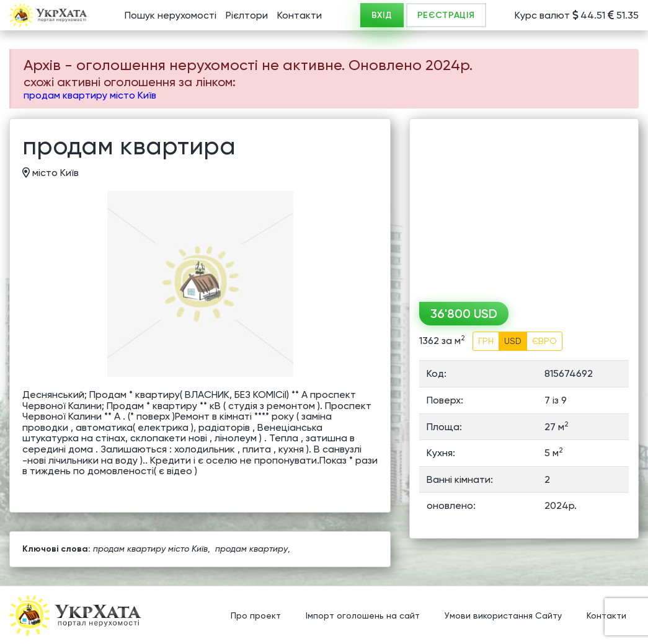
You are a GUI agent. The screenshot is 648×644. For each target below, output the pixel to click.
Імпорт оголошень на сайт (363, 616)
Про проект (256, 616)
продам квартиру (251, 549)
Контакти (300, 15)
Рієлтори (247, 15)
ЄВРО (544, 341)
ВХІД (382, 15)
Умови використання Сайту (503, 616)
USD (513, 341)
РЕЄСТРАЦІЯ (446, 15)
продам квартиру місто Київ (90, 95)
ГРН (486, 341)
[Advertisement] (524, 206)
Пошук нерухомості (171, 15)
